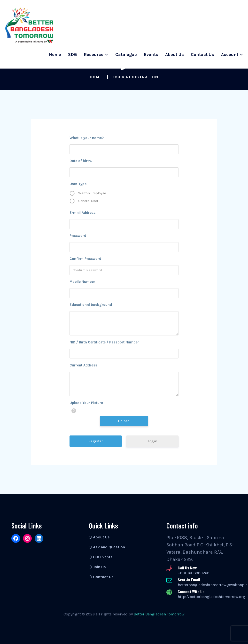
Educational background (91, 305)
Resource (94, 54)
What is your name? (87, 138)
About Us (174, 54)
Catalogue (126, 54)
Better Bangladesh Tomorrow (159, 614)
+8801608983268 (194, 573)
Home (55, 54)
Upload (124, 421)
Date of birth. (81, 161)
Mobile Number (82, 282)
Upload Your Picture (86, 403)
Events (151, 54)
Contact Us (202, 54)
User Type (78, 184)
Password (78, 236)
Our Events (103, 557)
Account (230, 54)
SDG (72, 54)
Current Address (83, 365)
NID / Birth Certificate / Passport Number (104, 342)
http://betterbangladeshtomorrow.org (211, 597)
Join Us (99, 567)
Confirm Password (85, 259)
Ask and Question (109, 547)
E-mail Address (82, 213)
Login (152, 441)
